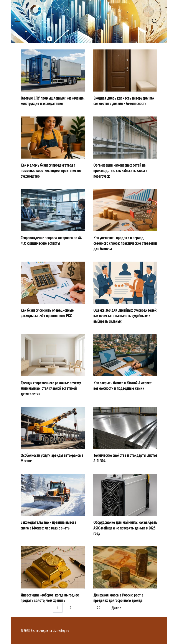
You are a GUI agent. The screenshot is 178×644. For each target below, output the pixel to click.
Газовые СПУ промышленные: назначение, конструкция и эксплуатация (53, 101)
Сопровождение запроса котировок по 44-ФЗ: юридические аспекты (52, 240)
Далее (116, 608)
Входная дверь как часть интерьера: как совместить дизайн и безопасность (124, 101)
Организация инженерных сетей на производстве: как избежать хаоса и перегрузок (120, 170)
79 (99, 608)
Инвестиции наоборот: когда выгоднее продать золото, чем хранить (50, 598)
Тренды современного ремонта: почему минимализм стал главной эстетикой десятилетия (51, 388)
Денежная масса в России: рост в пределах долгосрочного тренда (118, 598)
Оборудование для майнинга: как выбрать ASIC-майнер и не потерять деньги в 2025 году (125, 528)
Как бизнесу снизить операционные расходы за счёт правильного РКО (47, 313)
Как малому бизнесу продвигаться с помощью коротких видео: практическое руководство (51, 170)
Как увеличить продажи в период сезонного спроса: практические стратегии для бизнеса (125, 243)
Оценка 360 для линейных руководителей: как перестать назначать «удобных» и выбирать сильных (125, 316)
